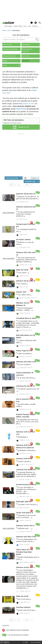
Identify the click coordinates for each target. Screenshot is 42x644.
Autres (11, 65)
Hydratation (16, 30)
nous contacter (36, 642)
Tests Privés (18, 26)
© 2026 (25, 642)
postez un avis (28, 104)
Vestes (5, 61)
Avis (10, 30)
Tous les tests (7, 45)
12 (27, 185)
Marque (35, 178)
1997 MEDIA (5, 642)
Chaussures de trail (9, 56)
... (22, 185)
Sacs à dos (26, 56)
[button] (36, 23)
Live (29, 26)
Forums (35, 26)
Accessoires (26, 45)
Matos (5, 30)
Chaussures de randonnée (27, 50)
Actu (25, 26)
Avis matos (8, 26)
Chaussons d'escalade (10, 49)
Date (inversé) (12, 178)
